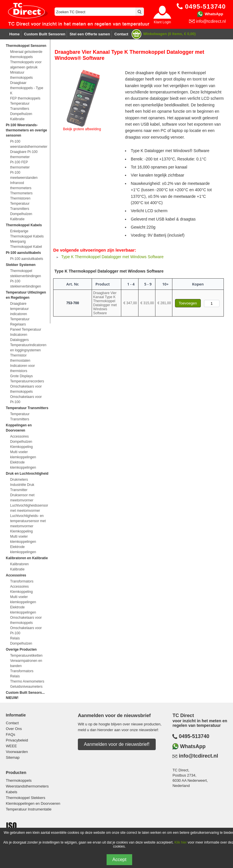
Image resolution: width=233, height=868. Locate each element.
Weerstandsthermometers (27, 786)
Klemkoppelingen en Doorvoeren (33, 803)
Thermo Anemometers (27, 681)
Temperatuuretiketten (26, 656)
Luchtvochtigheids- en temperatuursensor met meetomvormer (28, 521)
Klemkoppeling (21, 447)
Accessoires (19, 436)
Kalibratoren (19, 564)
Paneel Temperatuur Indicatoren (26, 332)
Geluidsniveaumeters (26, 687)
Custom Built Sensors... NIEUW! (25, 695)
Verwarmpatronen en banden (26, 663)
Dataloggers (19, 340)
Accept (119, 860)
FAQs (10, 734)
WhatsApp (214, 14)
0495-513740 (194, 736)
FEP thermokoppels (25, 98)
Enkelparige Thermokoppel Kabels (27, 234)
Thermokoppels (19, 780)
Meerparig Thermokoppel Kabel (26, 244)
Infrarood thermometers (21, 185)
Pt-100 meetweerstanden (24, 175)
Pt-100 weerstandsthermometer (28, 144)
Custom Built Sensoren (45, 34)
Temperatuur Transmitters (20, 106)
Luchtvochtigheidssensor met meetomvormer (28, 508)
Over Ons (14, 729)
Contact (121, 34)
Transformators (22, 581)
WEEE (11, 746)
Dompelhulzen (21, 114)
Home (14, 34)
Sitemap (13, 757)
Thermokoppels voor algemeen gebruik (26, 65)
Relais (15, 638)
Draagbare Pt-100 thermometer (24, 154)
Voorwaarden (17, 752)
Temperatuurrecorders (27, 381)
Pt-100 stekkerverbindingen (25, 284)
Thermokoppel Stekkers (25, 798)
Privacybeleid (17, 740)
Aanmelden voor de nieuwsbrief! (117, 744)
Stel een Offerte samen (90, 34)
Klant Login (162, 22)
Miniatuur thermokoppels (21, 75)
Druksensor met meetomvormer (22, 498)
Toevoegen (188, 303)
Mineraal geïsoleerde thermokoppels (26, 54)
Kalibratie (17, 119)
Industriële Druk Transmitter (22, 487)
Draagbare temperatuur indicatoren (19, 309)
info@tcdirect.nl (211, 21)
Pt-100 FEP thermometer (20, 165)
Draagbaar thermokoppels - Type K (27, 88)
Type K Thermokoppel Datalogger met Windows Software (112, 257)
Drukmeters (19, 480)
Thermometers (21, 193)
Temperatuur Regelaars (20, 322)
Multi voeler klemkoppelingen (23, 455)
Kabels (11, 792)
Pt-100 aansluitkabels (27, 259)
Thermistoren (20, 198)
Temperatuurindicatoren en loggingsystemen (28, 348)
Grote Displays (21, 376)
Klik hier (181, 842)
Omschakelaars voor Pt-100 (26, 399)
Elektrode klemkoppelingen (23, 465)
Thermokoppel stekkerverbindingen (25, 273)
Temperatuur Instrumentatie (29, 809)
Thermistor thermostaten (20, 358)
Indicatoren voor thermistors (22, 368)
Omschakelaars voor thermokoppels (26, 389)
